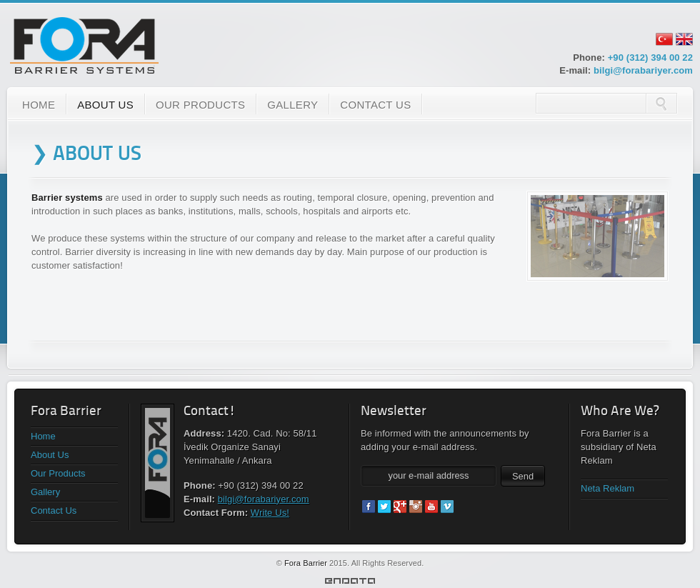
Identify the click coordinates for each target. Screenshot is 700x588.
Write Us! (270, 513)
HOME (39, 105)
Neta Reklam (607, 488)
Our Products (58, 473)
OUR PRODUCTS (200, 105)
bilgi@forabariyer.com (643, 70)
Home (43, 436)
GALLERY (292, 105)
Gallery (45, 492)
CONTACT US (375, 105)
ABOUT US (105, 105)
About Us (50, 455)
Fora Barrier (306, 563)
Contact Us (54, 510)
